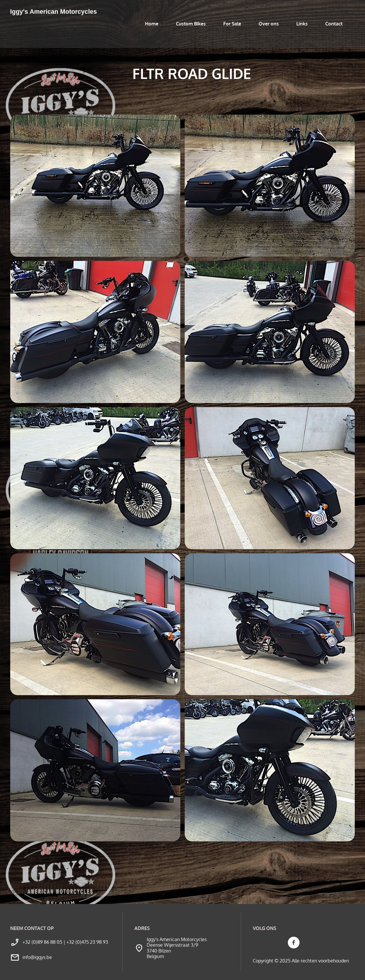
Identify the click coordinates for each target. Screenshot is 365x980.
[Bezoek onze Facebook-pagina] (294, 943)
